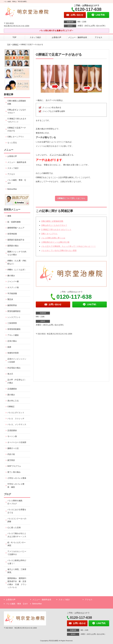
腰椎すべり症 (13, 448)
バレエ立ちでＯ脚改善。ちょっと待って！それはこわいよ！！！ (69, 246)
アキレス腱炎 (13, 335)
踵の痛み (12, 395)
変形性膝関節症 (14, 311)
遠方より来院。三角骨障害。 (17, 571)
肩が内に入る (13, 401)
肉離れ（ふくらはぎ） (17, 270)
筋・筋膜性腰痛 (14, 222)
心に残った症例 (14, 528)
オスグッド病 (13, 287)
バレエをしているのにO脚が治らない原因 (59, 251)
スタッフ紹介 (35, 37)
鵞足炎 (10, 299)
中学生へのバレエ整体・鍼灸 (16, 486)
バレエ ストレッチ (16, 419)
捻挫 (9, 347)
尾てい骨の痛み (14, 472)
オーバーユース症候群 (17, 442)
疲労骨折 (11, 460)
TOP (14, 37)
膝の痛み (11, 276)
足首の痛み (12, 341)
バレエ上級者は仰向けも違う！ (17, 562)
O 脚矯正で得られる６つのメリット (56, 230)
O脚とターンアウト (49, 234)
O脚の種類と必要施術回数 (52, 221)
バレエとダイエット (16, 413)
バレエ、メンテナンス (17, 424)
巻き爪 (10, 374)
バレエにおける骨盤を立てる (17, 511)
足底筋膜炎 (12, 430)
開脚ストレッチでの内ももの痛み (17, 253)
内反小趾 (11, 454)
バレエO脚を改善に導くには (53, 238)
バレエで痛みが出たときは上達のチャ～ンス (17, 535)
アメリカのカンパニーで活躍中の (17, 553)
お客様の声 (56, 37)
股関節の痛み (13, 246)
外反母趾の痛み (14, 368)
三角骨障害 (12, 323)
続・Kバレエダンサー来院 (17, 544)
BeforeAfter (12, 189)
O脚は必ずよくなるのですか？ (54, 225)
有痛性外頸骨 (13, 353)
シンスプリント (14, 317)
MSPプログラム (14, 466)
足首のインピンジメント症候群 (17, 360)
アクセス (99, 37)
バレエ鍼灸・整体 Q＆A (17, 182)
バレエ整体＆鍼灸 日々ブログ (16, 502)
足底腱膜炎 (12, 389)
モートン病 (12, 436)
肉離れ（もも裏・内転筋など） (17, 262)
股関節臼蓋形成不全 (16, 240)
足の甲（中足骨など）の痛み (17, 381)
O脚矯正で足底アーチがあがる (17, 129)
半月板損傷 (12, 293)
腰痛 (9, 216)
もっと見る (12, 143)
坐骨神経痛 (12, 234)
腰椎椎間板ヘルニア (16, 228)
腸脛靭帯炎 (12, 305)
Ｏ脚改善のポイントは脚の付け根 (55, 242)
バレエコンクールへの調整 (17, 520)
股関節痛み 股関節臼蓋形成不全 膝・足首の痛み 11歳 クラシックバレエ (17, 583)
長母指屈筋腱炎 (14, 329)
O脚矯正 (15, 44)
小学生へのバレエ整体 (17, 478)
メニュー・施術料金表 (78, 37)
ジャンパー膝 (13, 281)
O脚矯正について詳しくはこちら (71, 198)
